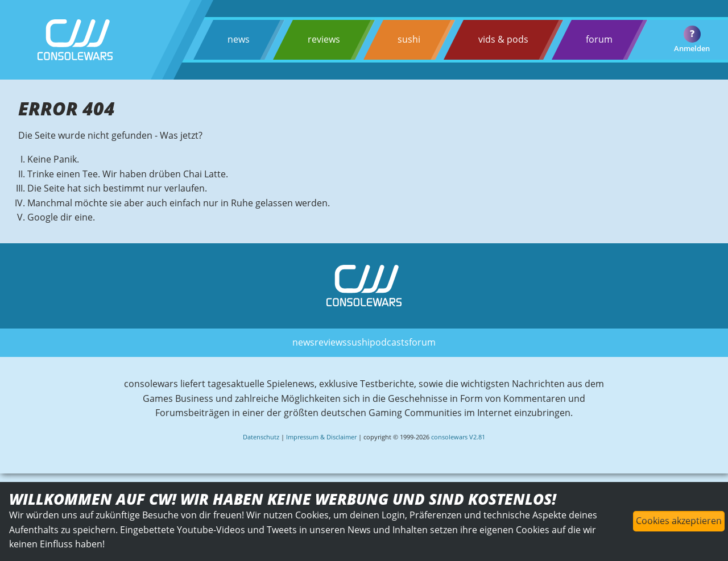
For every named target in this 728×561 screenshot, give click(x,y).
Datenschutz (261, 437)
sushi (409, 39)
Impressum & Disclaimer (321, 437)
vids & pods (503, 39)
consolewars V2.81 (458, 437)
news (239, 39)
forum (599, 39)
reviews (324, 39)
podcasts (389, 342)
